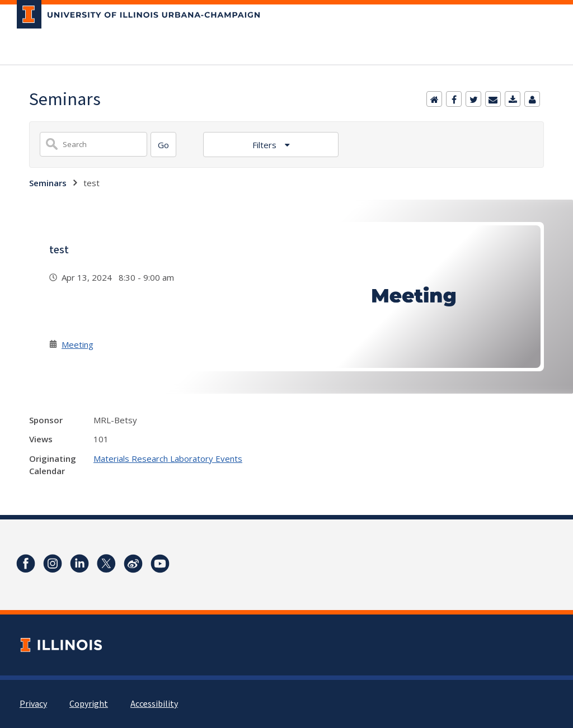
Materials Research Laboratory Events (168, 458)
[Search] (163, 145)
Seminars (48, 183)
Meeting (78, 344)
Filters (266, 145)
